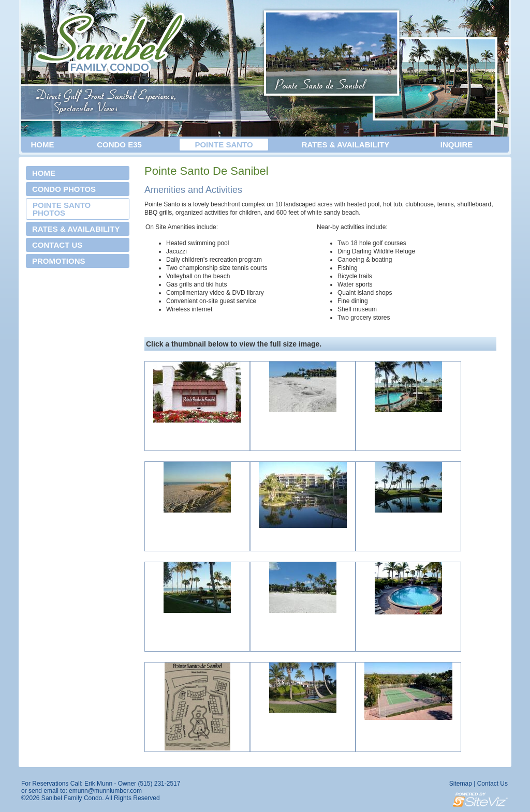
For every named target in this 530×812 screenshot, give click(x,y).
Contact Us (492, 784)
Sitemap (461, 784)
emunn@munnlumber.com (105, 791)
